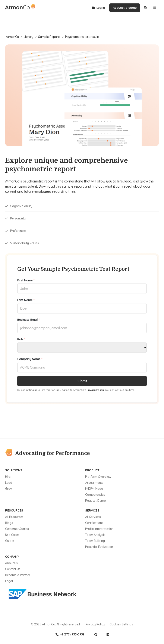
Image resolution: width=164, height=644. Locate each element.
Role (21, 339)
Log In (98, 8)
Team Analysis (95, 535)
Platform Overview (98, 477)
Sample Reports (51, 37)
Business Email (29, 320)
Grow (9, 489)
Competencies (95, 495)
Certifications (94, 523)
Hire (8, 477)
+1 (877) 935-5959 (70, 634)
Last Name (26, 300)
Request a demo (125, 8)
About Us (11, 563)
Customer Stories (17, 529)
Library (30, 37)
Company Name (30, 359)
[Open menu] (155, 8)
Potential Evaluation (99, 547)
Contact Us (13, 569)
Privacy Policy (95, 390)
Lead (9, 483)
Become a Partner (18, 575)
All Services (93, 517)
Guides (10, 541)
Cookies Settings (121, 624)
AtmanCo (14, 37)
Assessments (94, 483)
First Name (26, 280)
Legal (9, 581)
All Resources (14, 517)
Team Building (95, 541)
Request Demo (96, 501)
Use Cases (12, 535)
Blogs (9, 523)
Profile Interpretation (99, 529)
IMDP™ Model (94, 489)
